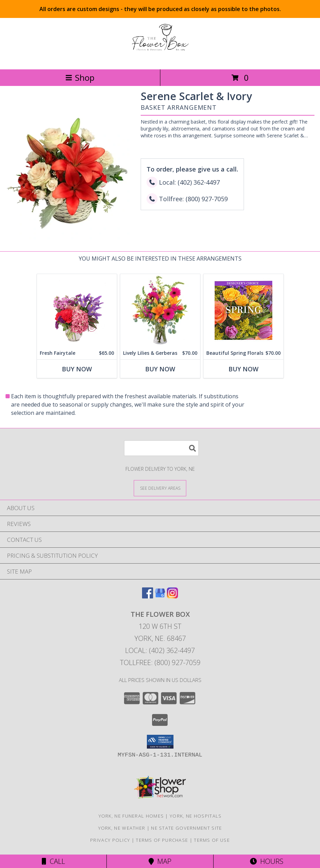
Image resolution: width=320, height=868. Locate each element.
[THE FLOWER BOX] (160, 59)
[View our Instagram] (172, 596)
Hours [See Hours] (267, 861)
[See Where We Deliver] (160, 488)
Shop (80, 77)
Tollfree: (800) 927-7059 (160, 662)
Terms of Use (212, 840)
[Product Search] (161, 448)
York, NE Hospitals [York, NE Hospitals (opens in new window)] (196, 816)
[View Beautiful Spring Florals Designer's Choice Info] (243, 310)
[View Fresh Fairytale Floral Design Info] (77, 310)
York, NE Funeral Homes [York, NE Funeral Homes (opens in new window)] (131, 816)
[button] (160, 742)
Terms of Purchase (162, 840)
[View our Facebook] (148, 596)
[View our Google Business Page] (160, 596)
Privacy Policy (110, 840)
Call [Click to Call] (53, 861)
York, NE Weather (122, 828)
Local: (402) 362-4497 (160, 650)
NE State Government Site (186, 828)
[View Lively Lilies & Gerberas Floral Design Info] (160, 310)
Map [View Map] (160, 861)
